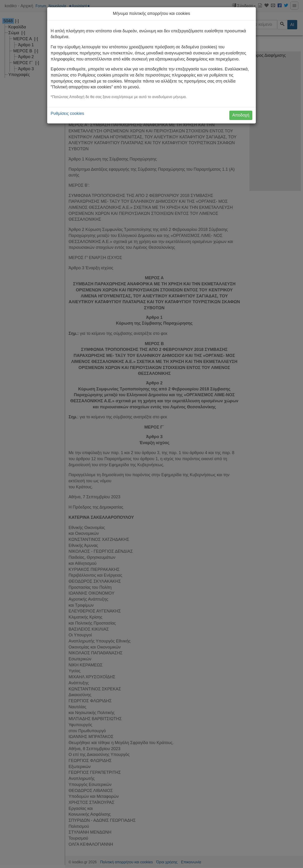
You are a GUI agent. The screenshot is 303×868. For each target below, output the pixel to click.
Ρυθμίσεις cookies (67, 113)
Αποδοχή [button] (241, 115)
